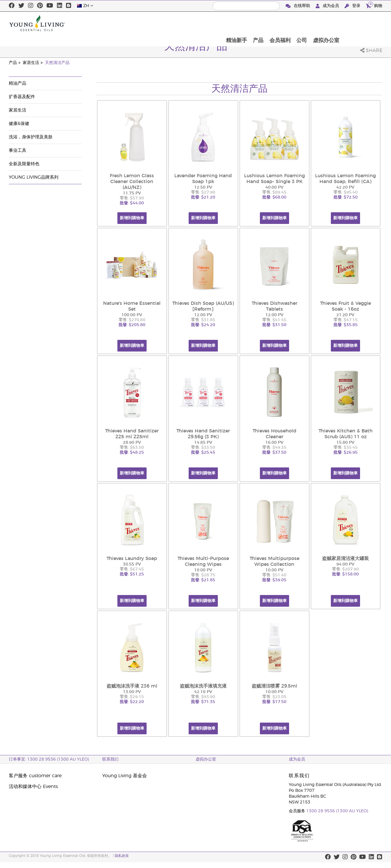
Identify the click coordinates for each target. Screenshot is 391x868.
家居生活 (31, 63)
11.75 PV (132, 193)
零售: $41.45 (274, 320)
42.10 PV (203, 692)
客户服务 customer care (35, 776)
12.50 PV (203, 187)
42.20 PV (345, 187)
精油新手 (274, 23)
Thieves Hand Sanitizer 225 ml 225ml (132, 434)
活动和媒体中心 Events (33, 787)
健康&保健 (19, 124)
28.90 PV (132, 443)
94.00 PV (345, 564)
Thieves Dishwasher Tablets (274, 306)
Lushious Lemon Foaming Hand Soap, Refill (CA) (345, 179)
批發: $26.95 (346, 453)
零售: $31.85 (203, 320)
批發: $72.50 (346, 197)
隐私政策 (122, 856)
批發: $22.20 (132, 702)
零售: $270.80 (132, 320)
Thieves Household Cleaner (274, 434)
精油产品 (18, 83)
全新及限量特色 (24, 164)
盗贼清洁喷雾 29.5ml (274, 686)
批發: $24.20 (203, 325)
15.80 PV (345, 443)
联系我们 (110, 759)
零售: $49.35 (274, 448)
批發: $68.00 (274, 197)
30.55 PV (132, 564)
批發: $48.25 (132, 453)
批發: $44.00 (132, 203)
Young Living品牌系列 (34, 177)
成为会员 (328, 6)
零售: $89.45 (274, 192)
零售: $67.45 (132, 569)
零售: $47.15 (346, 320)
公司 (341, 23)
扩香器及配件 (22, 97)
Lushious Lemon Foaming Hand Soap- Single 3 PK (274, 179)
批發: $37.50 (274, 453)
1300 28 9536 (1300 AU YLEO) (337, 811)
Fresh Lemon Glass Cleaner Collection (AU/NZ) (132, 182)
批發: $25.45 (203, 453)
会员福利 (319, 23)
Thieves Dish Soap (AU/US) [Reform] (203, 306)
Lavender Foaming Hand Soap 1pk (203, 179)
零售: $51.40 (274, 575)
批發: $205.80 (132, 325)
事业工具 (18, 151)
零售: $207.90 (345, 569)
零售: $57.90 (132, 198)
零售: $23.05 (274, 697)
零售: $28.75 (203, 575)
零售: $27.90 (203, 192)
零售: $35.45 (346, 448)
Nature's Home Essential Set (132, 306)
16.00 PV (274, 443)
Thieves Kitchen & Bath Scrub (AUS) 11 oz (346, 434)
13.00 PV (132, 692)
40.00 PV (274, 187)
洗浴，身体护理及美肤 (31, 137)
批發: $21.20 (203, 197)
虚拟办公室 (366, 23)
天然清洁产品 (57, 63)
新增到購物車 (132, 218)
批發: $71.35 (203, 702)
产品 (297, 23)
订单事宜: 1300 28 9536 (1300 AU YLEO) (49, 759)
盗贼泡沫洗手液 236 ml (132, 686)
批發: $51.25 (132, 574)
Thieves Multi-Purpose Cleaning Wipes (203, 561)
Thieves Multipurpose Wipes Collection (274, 561)
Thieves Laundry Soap (132, 559)
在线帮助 (298, 6)
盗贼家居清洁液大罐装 (345, 559)
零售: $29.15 (132, 697)
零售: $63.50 (132, 448)
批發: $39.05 (274, 580)
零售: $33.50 (203, 448)
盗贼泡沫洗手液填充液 (203, 686)
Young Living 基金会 (125, 776)
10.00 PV (203, 570)
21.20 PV (345, 315)
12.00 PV (203, 315)
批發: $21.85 (203, 580)
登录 (353, 6)
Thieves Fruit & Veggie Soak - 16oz (345, 306)
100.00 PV (132, 315)
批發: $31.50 (274, 325)
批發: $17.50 (274, 702)
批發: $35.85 (346, 325)
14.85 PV (203, 443)
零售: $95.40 (346, 192)
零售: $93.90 (203, 697)
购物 (374, 5)
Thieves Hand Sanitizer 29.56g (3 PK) (203, 434)
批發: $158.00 (345, 574)
